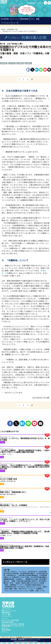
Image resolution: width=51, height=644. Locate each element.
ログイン (40, 3)
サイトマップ (27, 637)
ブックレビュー (6, 23)
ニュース (5, 618)
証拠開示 (28, 63)
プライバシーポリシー (9, 637)
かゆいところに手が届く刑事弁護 (13, 624)
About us (5, 628)
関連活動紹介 (25, 19)
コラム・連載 (6, 614)
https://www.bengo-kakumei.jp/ (16, 591)
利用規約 (19, 637)
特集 (13, 19)
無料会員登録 (31, 3)
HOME (3, 19)
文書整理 (20, 63)
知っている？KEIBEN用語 (10, 620)
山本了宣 (12, 63)
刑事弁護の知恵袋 (8, 622)
